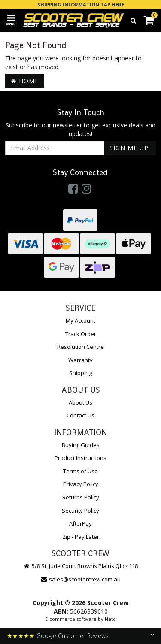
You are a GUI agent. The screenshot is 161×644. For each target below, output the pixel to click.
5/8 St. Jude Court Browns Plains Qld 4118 (80, 566)
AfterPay (80, 523)
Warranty (80, 360)
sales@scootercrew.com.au (80, 579)
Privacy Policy (81, 484)
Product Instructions (80, 458)
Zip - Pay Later (81, 537)
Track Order (81, 334)
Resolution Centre (80, 347)
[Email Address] (55, 148)
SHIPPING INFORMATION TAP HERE (81, 5)
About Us (80, 402)
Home (25, 81)
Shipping (80, 373)
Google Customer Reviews (73, 636)
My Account (80, 320)
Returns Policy (81, 497)
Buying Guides (81, 445)
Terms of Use (80, 471)
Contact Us (80, 415)
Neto (110, 619)
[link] (73, 188)
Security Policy (80, 511)
